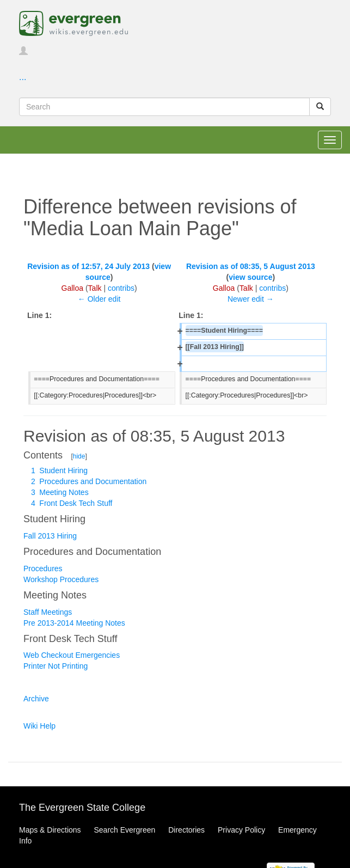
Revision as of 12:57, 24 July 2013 (88, 266)
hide (79, 456)
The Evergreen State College (82, 808)
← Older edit (99, 299)
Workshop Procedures (61, 579)
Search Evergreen (124, 830)
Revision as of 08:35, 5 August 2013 (251, 266)
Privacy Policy (241, 830)
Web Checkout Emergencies (72, 655)
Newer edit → (251, 299)
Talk (95, 288)
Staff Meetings (48, 612)
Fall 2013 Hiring (50, 536)
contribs (121, 288)
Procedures (43, 569)
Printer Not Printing (56, 666)
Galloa (72, 288)
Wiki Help (39, 726)
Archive (36, 699)
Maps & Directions (50, 830)
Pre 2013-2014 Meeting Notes (74, 623)
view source (250, 277)
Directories (186, 830)
